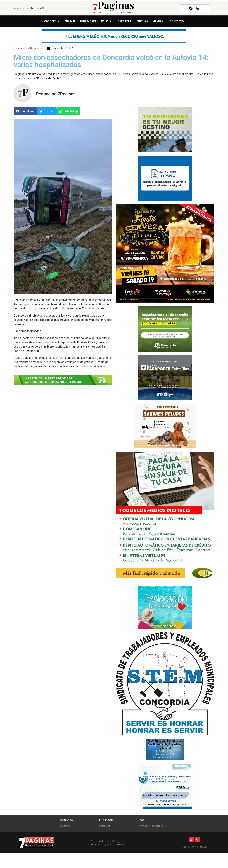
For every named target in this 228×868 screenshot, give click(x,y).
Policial (107, 21)
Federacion (88, 21)
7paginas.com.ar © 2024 (195, 847)
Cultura (142, 21)
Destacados (21, 48)
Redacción (65, 826)
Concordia (52, 21)
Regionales (37, 48)
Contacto (177, 21)
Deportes (124, 21)
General (159, 21)
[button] (25, 111)
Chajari (70, 21)
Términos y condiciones (151, 826)
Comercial (104, 826)
